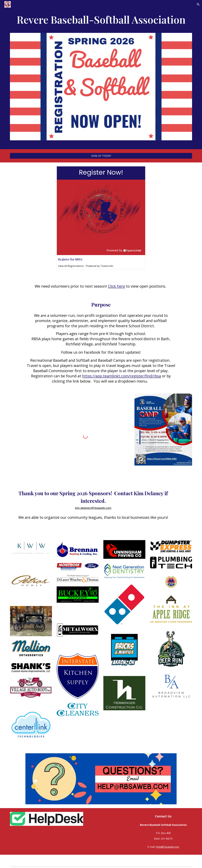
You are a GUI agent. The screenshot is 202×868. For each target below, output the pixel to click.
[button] (198, 4)
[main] (101, 21)
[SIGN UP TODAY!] (101, 156)
